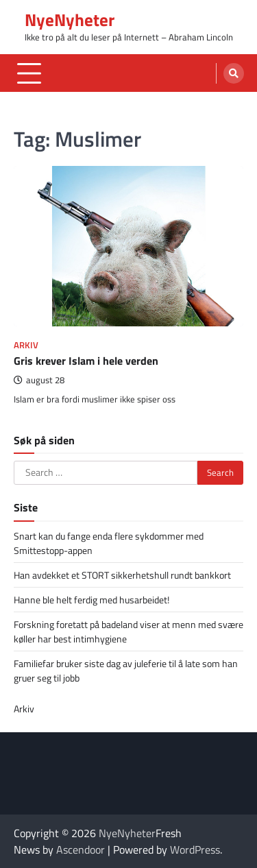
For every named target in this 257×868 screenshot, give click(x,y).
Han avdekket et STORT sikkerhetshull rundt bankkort (122, 575)
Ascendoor (81, 849)
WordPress (195, 849)
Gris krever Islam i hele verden (86, 361)
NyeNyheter (70, 20)
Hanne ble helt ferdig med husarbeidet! (91, 600)
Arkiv (26, 345)
